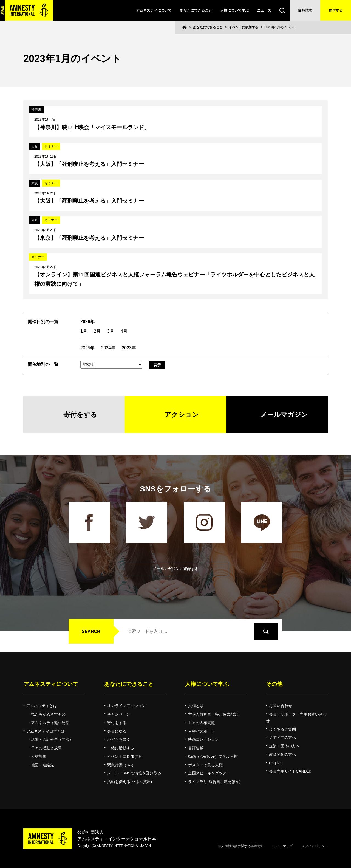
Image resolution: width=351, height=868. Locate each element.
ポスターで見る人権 (205, 765)
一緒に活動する (121, 748)
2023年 (129, 348)
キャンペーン (119, 714)
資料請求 (305, 10)
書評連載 (196, 748)
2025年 (87, 348)
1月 (84, 331)
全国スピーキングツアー (209, 773)
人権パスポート (202, 731)
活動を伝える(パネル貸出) (130, 782)
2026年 (87, 322)
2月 (97, 331)
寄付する (336, 10)
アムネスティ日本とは (46, 731)
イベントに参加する (244, 27)
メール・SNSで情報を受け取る (134, 773)
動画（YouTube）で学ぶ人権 (213, 756)
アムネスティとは (42, 706)
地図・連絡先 (43, 765)
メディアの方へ (282, 737)
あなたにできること (196, 10)
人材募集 (39, 756)
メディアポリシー (315, 846)
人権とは (196, 706)
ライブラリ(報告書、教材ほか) (214, 782)
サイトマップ (283, 846)
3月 (111, 331)
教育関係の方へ (282, 754)
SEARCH (91, 631)
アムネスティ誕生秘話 (50, 723)
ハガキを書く (119, 739)
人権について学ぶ (234, 10)
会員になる (117, 731)
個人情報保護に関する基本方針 (241, 846)
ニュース (264, 10)
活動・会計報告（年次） (52, 739)
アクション (182, 415)
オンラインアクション (126, 706)
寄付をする (80, 415)
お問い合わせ (281, 706)
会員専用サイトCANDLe (290, 771)
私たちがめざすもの (48, 714)
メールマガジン (284, 415)
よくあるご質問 (282, 729)
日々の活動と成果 (46, 748)
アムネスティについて (154, 10)
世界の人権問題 (202, 723)
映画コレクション (203, 739)
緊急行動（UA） (121, 765)
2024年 (108, 348)
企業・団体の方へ (284, 746)
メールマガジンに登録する (175, 569)
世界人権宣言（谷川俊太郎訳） (215, 714)
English (275, 763)
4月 (124, 331)
